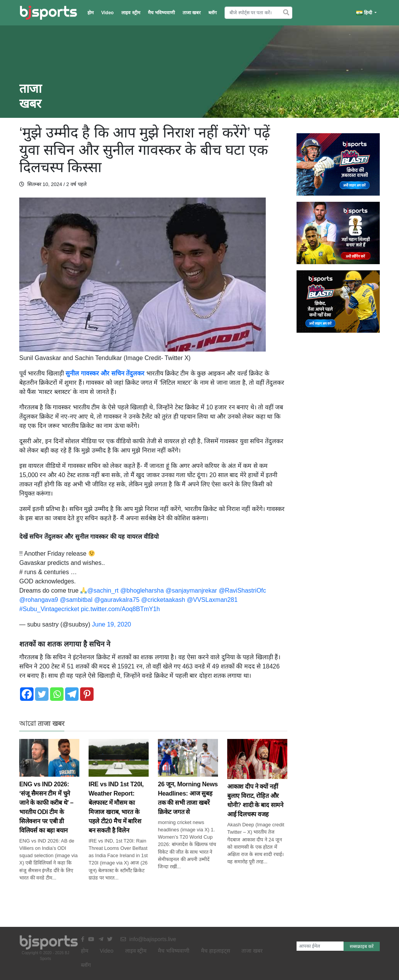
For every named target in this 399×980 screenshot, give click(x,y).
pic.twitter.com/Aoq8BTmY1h (120, 609)
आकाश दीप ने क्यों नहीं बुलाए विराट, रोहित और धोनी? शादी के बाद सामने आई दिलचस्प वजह (257, 787)
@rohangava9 (39, 600)
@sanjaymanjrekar (191, 591)
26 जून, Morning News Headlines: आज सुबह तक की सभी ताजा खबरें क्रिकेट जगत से (188, 785)
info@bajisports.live (148, 939)
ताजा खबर (192, 13)
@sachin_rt (103, 591)
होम (91, 13)
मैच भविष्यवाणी (161, 13)
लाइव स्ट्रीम (131, 13)
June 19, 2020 (111, 624)
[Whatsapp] (57, 694)
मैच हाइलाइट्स (215, 951)
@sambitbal (76, 600)
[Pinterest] (87, 694)
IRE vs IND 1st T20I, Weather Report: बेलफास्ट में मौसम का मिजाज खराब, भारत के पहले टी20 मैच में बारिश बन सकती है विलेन (119, 795)
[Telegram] (72, 694)
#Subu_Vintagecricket (49, 609)
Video (107, 13)
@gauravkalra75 (117, 600)
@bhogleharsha (142, 591)
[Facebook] (27, 694)
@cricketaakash (163, 600)
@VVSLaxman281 (212, 600)
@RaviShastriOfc (242, 591)
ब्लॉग (213, 13)
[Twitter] (42, 694)
